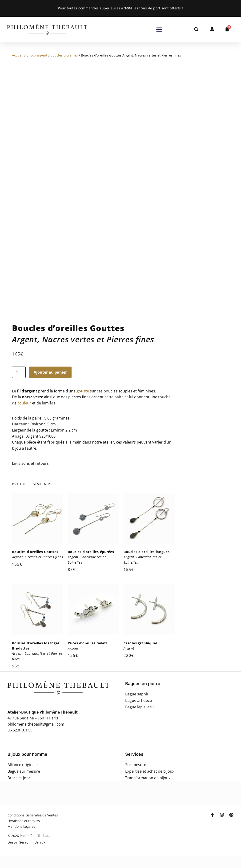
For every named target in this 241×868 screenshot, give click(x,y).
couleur (24, 403)
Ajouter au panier (50, 372)
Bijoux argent (37, 55)
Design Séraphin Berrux (26, 842)
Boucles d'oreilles (64, 55)
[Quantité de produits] (19, 372)
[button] (159, 29)
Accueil (18, 55)
